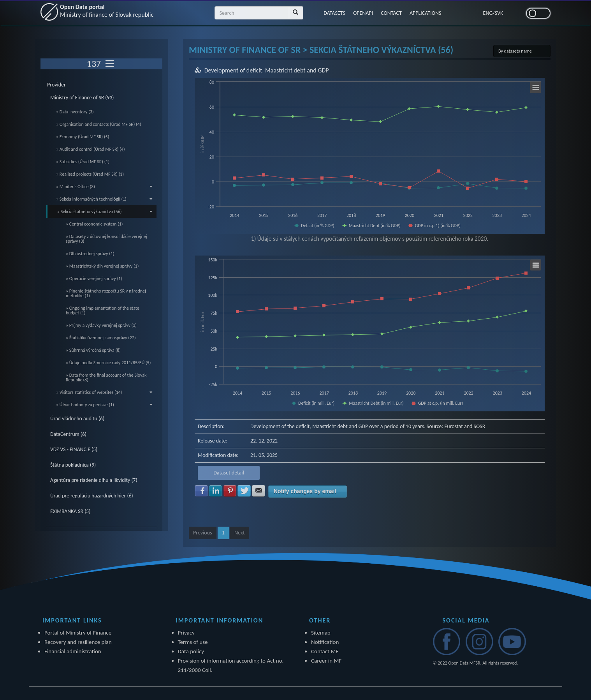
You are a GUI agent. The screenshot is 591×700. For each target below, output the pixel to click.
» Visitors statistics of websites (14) (104, 392)
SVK (499, 13)
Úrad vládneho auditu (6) (77, 419)
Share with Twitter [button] (244, 491)
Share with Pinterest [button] (230, 491)
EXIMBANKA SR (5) (70, 511)
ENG (488, 13)
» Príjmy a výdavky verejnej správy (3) (101, 325)
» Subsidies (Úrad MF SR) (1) (83, 162)
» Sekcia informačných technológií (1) (104, 199)
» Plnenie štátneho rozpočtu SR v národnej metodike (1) (106, 293)
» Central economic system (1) (94, 224)
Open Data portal (107, 11)
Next (240, 533)
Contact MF (325, 651)
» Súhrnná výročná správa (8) (93, 350)
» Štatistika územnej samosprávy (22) (101, 338)
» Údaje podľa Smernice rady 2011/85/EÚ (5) (108, 363)
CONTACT (391, 13)
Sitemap (321, 633)
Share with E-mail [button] (259, 491)
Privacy (186, 633)
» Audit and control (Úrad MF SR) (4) (91, 149)
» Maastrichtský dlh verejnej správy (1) (102, 266)
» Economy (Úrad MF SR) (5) (83, 137)
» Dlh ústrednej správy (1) (90, 254)
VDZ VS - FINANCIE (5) (74, 449)
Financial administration (73, 651)
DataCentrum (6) (68, 434)
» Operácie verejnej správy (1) (94, 279)
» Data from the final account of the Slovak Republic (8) (106, 377)
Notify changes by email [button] (305, 491)
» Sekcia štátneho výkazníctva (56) (105, 212)
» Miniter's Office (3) (104, 187)
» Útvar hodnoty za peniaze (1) (104, 405)
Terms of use (193, 642)
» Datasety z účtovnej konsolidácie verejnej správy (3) (106, 239)
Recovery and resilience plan (78, 642)
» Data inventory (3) (75, 112)
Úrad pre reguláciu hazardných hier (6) (92, 496)
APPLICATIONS (426, 13)
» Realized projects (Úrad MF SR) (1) (90, 174)
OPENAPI (363, 13)
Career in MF (326, 661)
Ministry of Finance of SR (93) (82, 98)
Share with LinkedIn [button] (216, 491)
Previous (203, 533)
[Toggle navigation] (110, 64)
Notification (325, 642)
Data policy (191, 651)
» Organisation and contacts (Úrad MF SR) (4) (98, 124)
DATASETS (334, 13)
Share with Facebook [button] (201, 491)
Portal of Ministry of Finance (78, 633)
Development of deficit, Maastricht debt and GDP (267, 70)
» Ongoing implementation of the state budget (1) (103, 310)
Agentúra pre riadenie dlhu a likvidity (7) (94, 480)
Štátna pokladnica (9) (73, 465)
